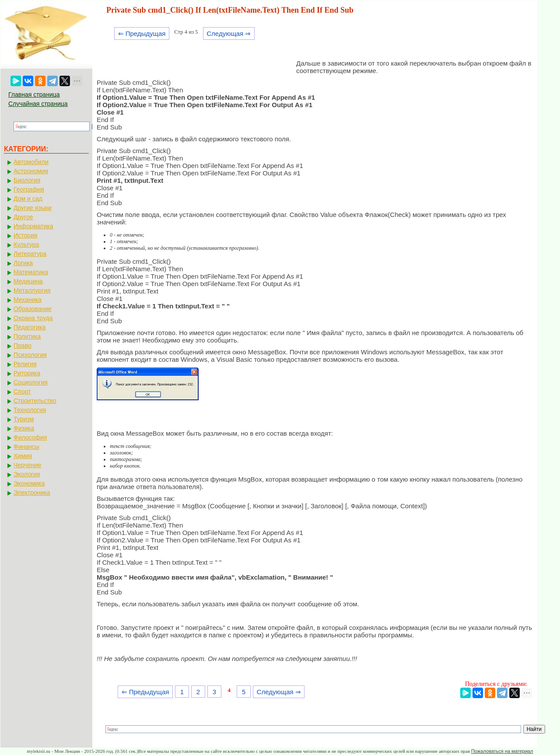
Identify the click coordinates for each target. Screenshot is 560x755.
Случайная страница (38, 104)
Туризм (24, 419)
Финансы (26, 447)
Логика (23, 263)
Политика (27, 336)
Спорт (22, 391)
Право (23, 346)
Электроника (32, 493)
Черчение (27, 465)
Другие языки (33, 208)
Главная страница (34, 94)
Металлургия (32, 290)
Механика (28, 300)
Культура (26, 245)
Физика (24, 428)
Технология (30, 410)
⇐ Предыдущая (142, 33)
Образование (33, 309)
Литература (30, 254)
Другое (23, 217)
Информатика (33, 226)
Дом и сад (28, 199)
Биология (27, 180)
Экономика (29, 483)
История (25, 235)
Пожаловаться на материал (502, 751)
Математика (31, 272)
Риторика (27, 373)
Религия (25, 364)
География (29, 189)
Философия (30, 437)
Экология (27, 474)
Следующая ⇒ (229, 33)
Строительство (35, 401)
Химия (23, 456)
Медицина (28, 281)
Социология (31, 382)
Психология (30, 355)
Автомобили (31, 162)
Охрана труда (33, 318)
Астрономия (31, 171)
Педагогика (30, 327)
